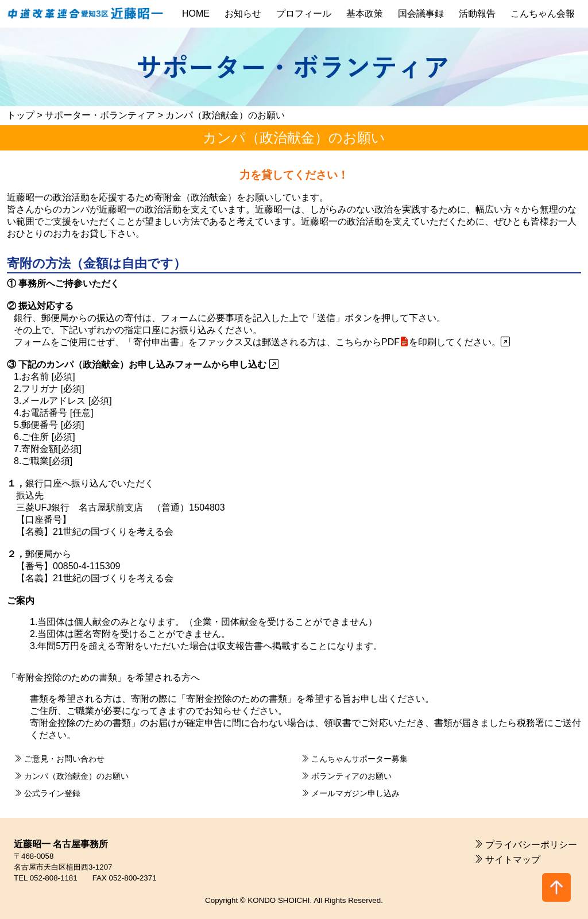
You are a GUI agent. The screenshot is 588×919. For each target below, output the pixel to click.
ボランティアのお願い (350, 776)
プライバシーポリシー (531, 845)
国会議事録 (421, 13)
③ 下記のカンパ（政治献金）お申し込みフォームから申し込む (143, 364)
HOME (196, 13)
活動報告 (477, 13)
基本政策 (365, 13)
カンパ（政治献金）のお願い (75, 776)
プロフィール (304, 13)
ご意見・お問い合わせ (63, 759)
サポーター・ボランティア (100, 115)
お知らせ (243, 13)
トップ (21, 115)
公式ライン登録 (51, 793)
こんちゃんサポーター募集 (358, 759)
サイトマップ (513, 860)
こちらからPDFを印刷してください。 (423, 342)
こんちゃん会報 (543, 13)
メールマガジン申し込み (354, 793)
